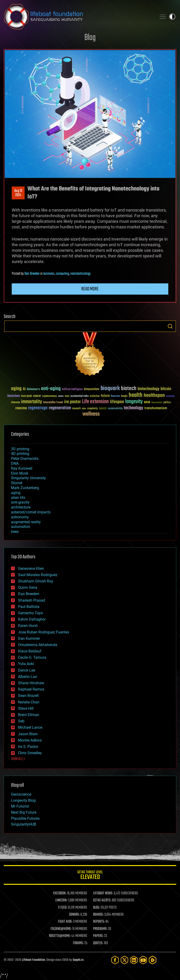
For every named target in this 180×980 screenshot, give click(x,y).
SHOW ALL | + (18, 759)
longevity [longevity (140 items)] (134, 402)
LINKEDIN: (61, 900)
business (49, 274)
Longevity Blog (23, 800)
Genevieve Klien (31, 569)
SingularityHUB (24, 824)
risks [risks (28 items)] (84, 409)
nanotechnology (80, 274)
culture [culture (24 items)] (61, 396)
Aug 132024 (18, 193)
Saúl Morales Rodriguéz (38, 575)
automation (21, 527)
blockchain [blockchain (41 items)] (14, 396)
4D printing (20, 454)
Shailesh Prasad (32, 600)
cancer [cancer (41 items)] (37, 396)
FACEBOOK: (60, 893)
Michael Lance (30, 727)
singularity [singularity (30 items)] (92, 409)
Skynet (17, 483)
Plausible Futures (25, 818)
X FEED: (63, 908)
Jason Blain (28, 734)
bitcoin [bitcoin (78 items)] (166, 389)
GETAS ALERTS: (102, 900)
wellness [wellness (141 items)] (91, 414)
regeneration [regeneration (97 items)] (60, 408)
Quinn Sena (28, 587)
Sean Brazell (28, 696)
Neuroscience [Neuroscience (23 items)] (157, 403)
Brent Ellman (29, 715)
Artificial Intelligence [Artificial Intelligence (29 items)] (72, 389)
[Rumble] (153, 960)
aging (16, 493)
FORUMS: (78, 943)
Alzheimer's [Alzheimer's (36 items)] (33, 389)
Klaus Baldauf (30, 651)
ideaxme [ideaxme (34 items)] (15, 403)
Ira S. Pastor (28, 747)
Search (170, 326)
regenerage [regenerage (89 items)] (38, 408)
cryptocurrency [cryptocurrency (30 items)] (49, 396)
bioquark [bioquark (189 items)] (110, 389)
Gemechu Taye (30, 613)
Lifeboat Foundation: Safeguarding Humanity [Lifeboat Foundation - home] (78, 17)
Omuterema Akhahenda (38, 645)
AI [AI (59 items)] (24, 389)
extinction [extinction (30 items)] (95, 396)
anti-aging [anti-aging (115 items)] (51, 389)
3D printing (20, 449)
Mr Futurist (20, 806)
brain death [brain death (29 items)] (26, 396)
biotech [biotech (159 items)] (129, 389)
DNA (15, 463)
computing (62, 274)
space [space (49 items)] (103, 408)
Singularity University (28, 478)
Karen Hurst (28, 626)
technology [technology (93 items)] (133, 408)
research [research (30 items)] (76, 409)
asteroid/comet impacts (31, 512)
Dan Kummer (29, 638)
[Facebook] (115, 960)
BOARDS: (98, 915)
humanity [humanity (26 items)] (170, 396)
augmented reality (26, 522)
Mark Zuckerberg (25, 488)
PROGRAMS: (100, 929)
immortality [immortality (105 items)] (32, 402)
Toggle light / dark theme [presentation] (172, 17)
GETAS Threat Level (90, 876)
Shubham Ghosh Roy (36, 581)
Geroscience (21, 794)
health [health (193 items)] (136, 395)
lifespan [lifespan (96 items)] (117, 402)
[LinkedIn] (134, 960)
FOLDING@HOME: (61, 929)
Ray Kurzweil (22, 468)
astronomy (20, 517)
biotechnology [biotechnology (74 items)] (148, 389)
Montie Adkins (30, 740)
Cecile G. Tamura (32, 657)
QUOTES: (98, 943)
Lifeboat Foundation (34, 960)
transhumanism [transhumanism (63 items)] (156, 408)
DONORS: (74, 915)
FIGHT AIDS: (65, 922)
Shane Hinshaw (31, 683)
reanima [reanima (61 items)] (21, 408)
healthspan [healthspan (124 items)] (154, 396)
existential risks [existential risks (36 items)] (80, 396)
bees (15, 532)
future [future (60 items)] (105, 396)
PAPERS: (98, 936)
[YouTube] (143, 960)
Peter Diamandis (25, 459)
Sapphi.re (78, 960)
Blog (90, 38)
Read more (90, 289)
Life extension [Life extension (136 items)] (95, 402)
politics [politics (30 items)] (167, 403)
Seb (21, 721)
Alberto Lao (28, 677)
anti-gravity (20, 502)
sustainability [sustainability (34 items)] (115, 409)
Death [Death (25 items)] (67, 396)
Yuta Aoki (26, 664)
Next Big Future (24, 812)
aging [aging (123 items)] (16, 389)
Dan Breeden (32, 274)
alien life (18, 498)
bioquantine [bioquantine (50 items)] (92, 389)
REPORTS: (99, 922)
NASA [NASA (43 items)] (147, 402)
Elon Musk (20, 473)
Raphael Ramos (31, 689)
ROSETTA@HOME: (60, 936)
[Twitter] (124, 960)
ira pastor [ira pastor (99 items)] (73, 402)
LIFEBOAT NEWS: (103, 893)
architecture (21, 507)
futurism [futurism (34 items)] (115, 396)
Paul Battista (29, 607)
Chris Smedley (30, 753)
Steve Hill (26, 708)
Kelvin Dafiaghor (32, 619)
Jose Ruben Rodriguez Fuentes (44, 632)
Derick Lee (27, 670)
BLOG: (96, 908)
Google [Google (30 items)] (124, 396)
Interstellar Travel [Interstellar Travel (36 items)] (53, 403)
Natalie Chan (29, 702)
